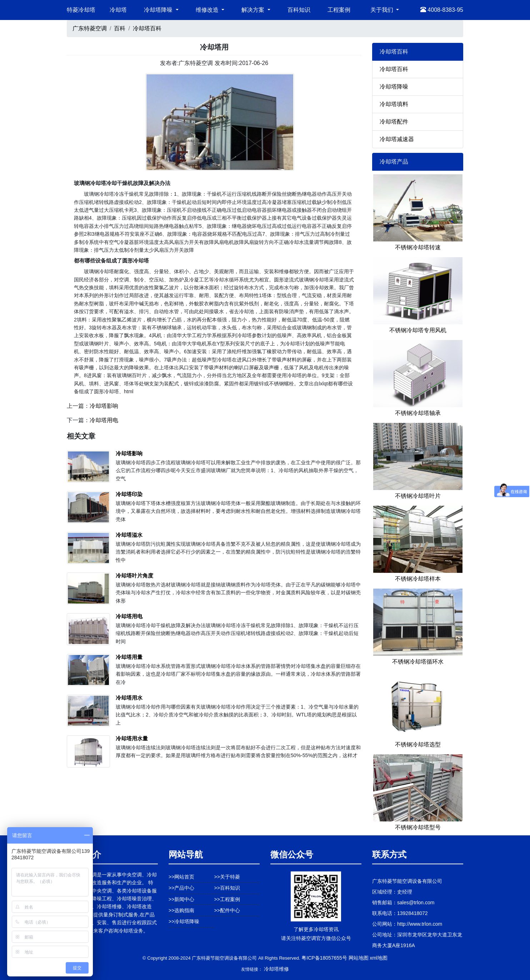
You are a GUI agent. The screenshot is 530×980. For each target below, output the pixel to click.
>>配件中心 (227, 910)
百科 (120, 28)
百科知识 (299, 10)
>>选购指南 (181, 910)
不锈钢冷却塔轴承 (418, 413)
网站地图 (359, 958)
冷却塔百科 (147, 28)
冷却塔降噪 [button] (159, 10)
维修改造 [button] (208, 10)
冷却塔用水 (129, 698)
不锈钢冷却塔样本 (418, 579)
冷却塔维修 (276, 969)
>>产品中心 (181, 888)
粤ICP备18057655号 (324, 958)
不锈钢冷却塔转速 (418, 247)
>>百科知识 (227, 888)
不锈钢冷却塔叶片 (418, 496)
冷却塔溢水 (129, 535)
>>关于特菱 (227, 877)
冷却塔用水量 (132, 738)
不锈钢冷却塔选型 (418, 744)
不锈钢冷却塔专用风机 (418, 330)
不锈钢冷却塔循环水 (418, 662)
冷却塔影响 (104, 406)
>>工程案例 (227, 899)
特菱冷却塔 (81, 10)
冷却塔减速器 (397, 139)
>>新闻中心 (181, 899)
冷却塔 (118, 10)
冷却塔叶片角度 (134, 576)
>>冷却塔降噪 (184, 921)
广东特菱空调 (90, 28)
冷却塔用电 (104, 420)
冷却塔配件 (394, 122)
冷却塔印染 (129, 494)
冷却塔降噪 (394, 87)
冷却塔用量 (129, 657)
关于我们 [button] (382, 10)
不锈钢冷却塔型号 (418, 827)
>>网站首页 (181, 877)
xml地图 (379, 958)
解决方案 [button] (254, 10)
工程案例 (339, 10)
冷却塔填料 (394, 104)
